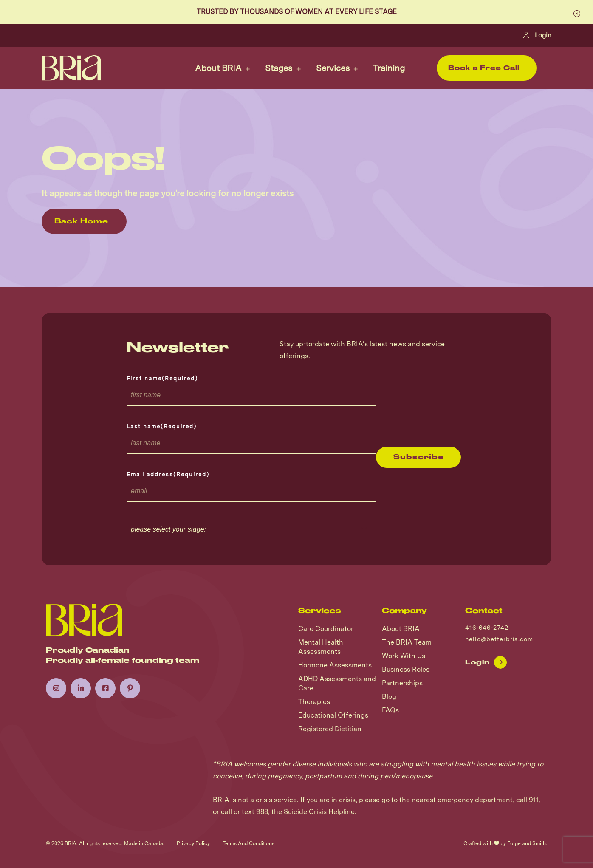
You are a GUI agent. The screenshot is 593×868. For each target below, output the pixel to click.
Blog (389, 697)
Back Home (81, 221)
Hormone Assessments (335, 665)
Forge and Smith (527, 843)
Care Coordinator (326, 629)
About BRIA (218, 68)
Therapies (314, 702)
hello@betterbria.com (499, 639)
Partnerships (402, 683)
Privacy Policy (193, 843)
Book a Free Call (484, 68)
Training (389, 68)
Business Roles (406, 669)
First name (162, 378)
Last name (162, 426)
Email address (168, 474)
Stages (279, 68)
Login (537, 35)
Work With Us (404, 656)
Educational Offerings (333, 715)
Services (333, 68)
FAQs (390, 710)
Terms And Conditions (248, 843)
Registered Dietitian (330, 729)
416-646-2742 (487, 628)
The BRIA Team (407, 642)
